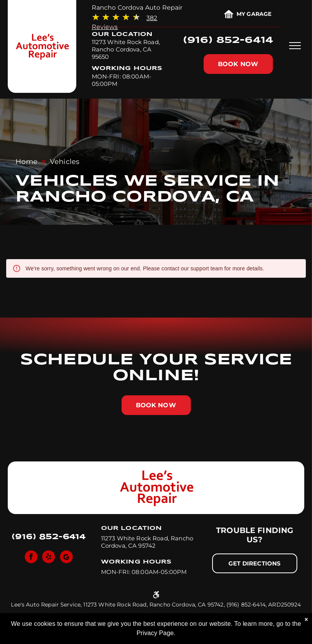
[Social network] (66, 558)
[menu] (295, 46)
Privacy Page (155, 633)
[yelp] (49, 558)
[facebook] (31, 558)
